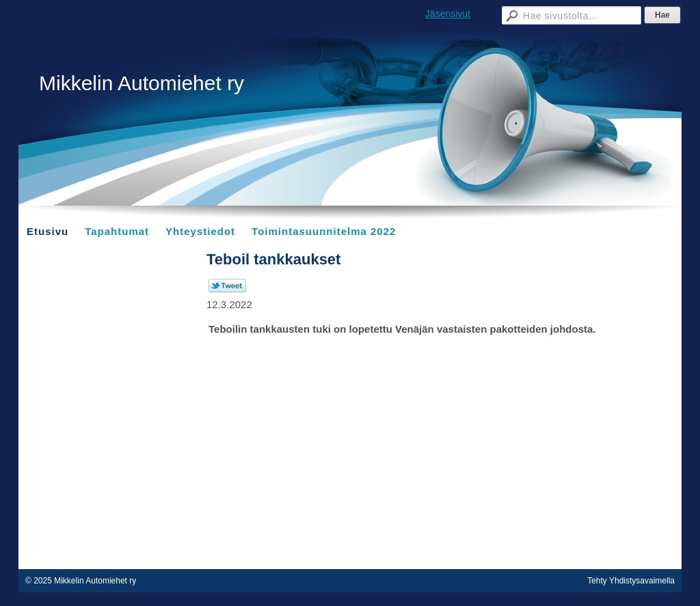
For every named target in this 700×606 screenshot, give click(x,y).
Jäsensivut (448, 14)
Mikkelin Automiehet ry (142, 83)
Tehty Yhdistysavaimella (631, 581)
